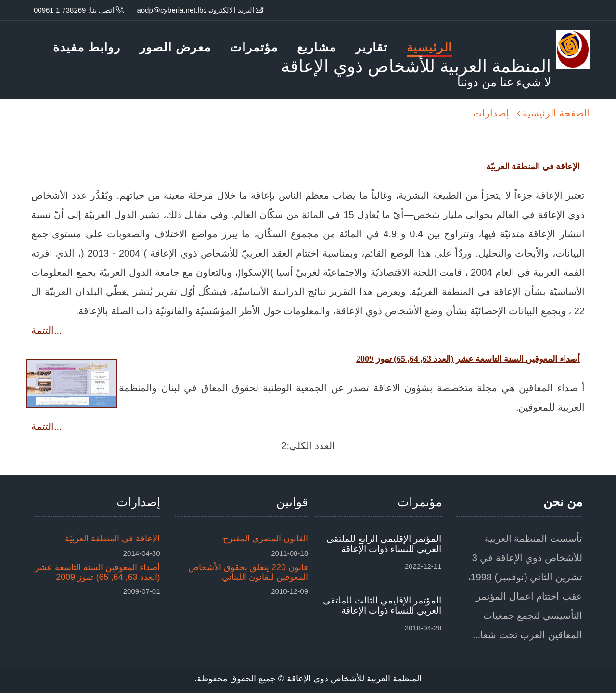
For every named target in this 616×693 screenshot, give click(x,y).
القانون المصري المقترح (265, 539)
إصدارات (491, 113)
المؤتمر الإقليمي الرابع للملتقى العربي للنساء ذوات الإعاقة (384, 544)
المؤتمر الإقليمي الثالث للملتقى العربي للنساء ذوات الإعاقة (382, 605)
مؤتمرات (254, 47)
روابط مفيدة (87, 47)
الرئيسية (430, 49)
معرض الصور (175, 47)
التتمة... (47, 330)
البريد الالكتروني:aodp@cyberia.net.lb (195, 10)
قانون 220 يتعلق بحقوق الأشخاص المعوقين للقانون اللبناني (248, 572)
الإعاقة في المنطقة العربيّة (112, 539)
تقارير (371, 47)
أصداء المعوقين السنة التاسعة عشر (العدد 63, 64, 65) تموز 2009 (97, 572)
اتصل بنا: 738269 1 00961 (74, 10)
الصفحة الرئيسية (556, 113)
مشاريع (316, 47)
